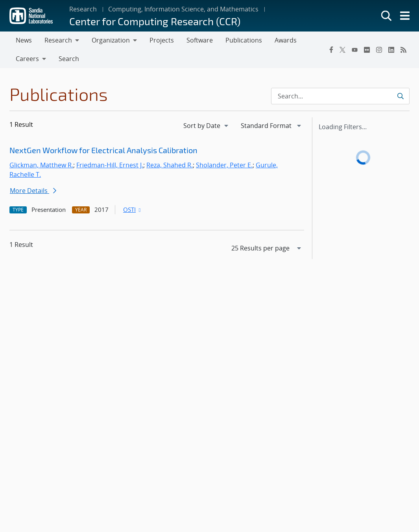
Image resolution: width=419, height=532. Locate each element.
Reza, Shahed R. (170, 165)
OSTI (133, 209)
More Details (33, 191)
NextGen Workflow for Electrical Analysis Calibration (103, 150)
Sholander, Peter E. (224, 165)
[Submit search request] (400, 96)
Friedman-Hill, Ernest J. (110, 165)
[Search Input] (340, 96)
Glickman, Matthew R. (41, 165)
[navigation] (207, 126)
